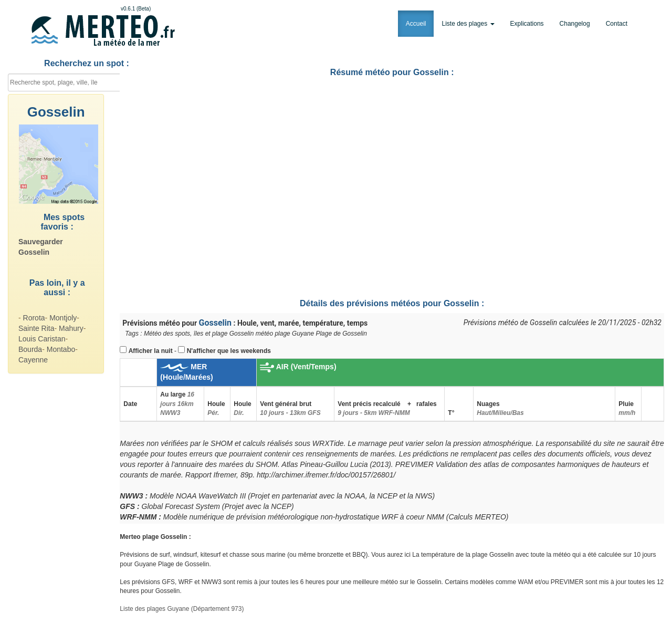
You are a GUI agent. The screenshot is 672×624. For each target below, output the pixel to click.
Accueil (416, 24)
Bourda (30, 349)
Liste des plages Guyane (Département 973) (182, 609)
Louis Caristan (42, 339)
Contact (617, 24)
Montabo (61, 349)
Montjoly (63, 318)
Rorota (34, 318)
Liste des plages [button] (468, 24)
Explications (527, 24)
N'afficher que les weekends (229, 351)
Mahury (71, 328)
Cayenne (33, 360)
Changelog (575, 24)
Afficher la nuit (151, 351)
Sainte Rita (36, 328)
